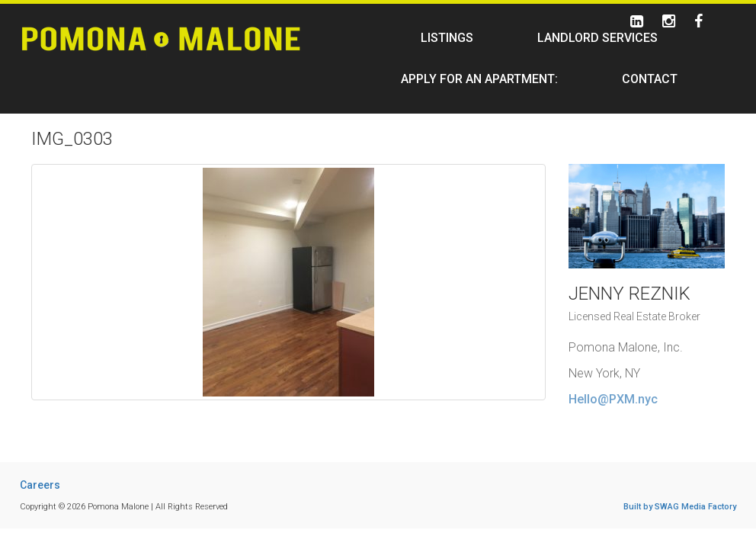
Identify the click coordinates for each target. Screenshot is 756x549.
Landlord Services (597, 38)
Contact (650, 79)
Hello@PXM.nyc (613, 399)
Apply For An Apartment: (479, 79)
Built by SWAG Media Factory (680, 507)
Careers (40, 485)
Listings (447, 38)
